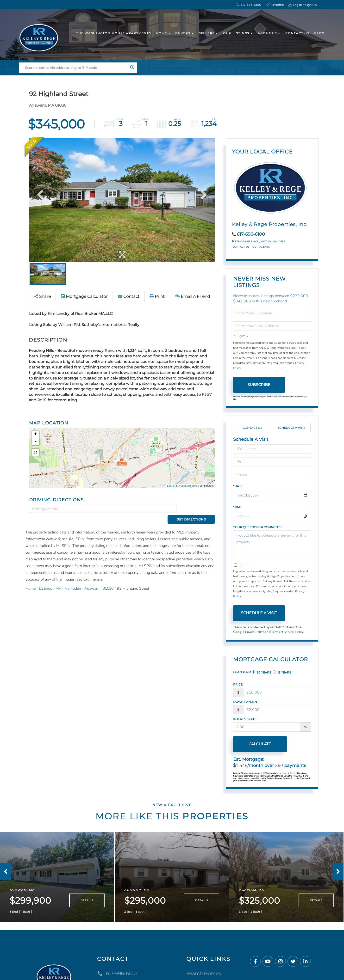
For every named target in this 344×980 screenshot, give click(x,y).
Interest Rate (245, 719)
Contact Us (241, 247)
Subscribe (259, 385)
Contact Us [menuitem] (297, 33)
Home (31, 580)
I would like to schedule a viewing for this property (272, 545)
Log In (297, 5)
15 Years (282, 672)
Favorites (275, 5)
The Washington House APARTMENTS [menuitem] (114, 33)
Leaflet (171, 486)
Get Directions (197, 509)
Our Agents (261, 247)
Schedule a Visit (291, 428)
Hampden (74, 580)
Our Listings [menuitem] (236, 33)
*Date (238, 486)
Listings (46, 580)
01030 (110, 580)
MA (59, 580)
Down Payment (246, 702)
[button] (132, 68)
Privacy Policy (255, 632)
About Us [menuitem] (267, 33)
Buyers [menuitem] (183, 33)
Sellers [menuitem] (207, 33)
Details (87, 903)
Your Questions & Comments (257, 527)
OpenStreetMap (190, 486)
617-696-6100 (249, 5)
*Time (237, 507)
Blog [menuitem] (319, 33)
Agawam (93, 580)
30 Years (261, 672)
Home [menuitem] (161, 33)
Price (238, 684)
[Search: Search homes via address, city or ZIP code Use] (73, 68)
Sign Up (311, 5)
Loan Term (242, 672)
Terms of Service (283, 632)
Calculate (259, 744)
